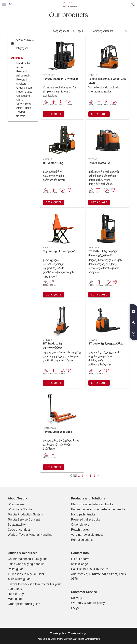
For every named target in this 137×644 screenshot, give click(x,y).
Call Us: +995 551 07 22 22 (90, 569)
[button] (133, 310)
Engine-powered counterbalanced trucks (98, 509)
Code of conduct (19, 530)
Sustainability (17, 525)
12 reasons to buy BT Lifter (26, 574)
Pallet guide (16, 569)
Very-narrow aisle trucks (87, 535)
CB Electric (23, 96)
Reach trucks (24, 92)
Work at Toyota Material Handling (30, 535)
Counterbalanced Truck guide (28, 559)
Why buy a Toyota (20, 509)
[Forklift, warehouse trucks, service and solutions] (70, 4)
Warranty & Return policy (88, 603)
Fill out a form (80, 559)
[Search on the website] (11, 4)
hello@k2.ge (79, 564)
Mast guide (15, 599)
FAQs (75, 608)
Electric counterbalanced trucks (92, 504)
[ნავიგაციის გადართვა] (4, 4)
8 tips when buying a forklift (26, 564)
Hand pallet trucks (83, 514)
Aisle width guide (19, 579)
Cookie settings (77, 633)
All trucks (17, 58)
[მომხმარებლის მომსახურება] (133, 4)
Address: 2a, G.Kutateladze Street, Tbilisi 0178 (99, 576)
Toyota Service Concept (24, 520)
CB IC (20, 100)
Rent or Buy (16, 594)
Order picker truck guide (24, 604)
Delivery (77, 598)
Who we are (16, 504)
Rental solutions (82, 540)
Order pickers (24, 88)
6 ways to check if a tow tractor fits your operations (34, 586)
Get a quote (54, 114)
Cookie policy (58, 633)
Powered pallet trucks (86, 520)
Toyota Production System (25, 514)
